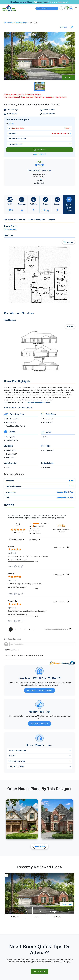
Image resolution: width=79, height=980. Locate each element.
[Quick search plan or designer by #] (47, 8)
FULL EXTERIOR (15, 917)
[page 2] (16, 629)
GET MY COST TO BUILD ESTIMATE (39, 690)
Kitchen (12, 756)
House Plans (9, 23)
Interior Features (17, 761)
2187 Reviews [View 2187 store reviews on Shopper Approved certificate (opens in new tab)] (20, 533)
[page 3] (20, 629)
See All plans (40, 846)
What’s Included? (39, 154)
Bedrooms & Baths (17, 750)
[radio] (39, 524)
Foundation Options (37, 220)
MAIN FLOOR (57, 917)
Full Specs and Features (15, 220)
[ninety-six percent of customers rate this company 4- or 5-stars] (61, 528)
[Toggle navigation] (76, 8)
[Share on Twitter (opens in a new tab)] (19, 567)
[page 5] (29, 629)
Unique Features (16, 766)
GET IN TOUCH (39, 973)
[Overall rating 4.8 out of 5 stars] (18, 529)
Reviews (52, 220)
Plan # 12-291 (67, 904)
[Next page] (34, 629)
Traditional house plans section (38, 402)
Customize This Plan (40, 724)
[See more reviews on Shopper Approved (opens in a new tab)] (22, 567)
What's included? (10, 230)
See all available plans (59, 2)
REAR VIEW (36, 917)
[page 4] (25, 629)
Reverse (68, 78)
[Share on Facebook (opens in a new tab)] (15, 567)
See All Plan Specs (69, 204)
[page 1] (11, 629)
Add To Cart (39, 150)
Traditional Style (21, 23)
